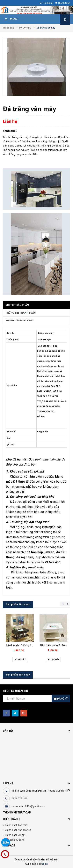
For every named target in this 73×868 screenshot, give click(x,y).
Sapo (44, 864)
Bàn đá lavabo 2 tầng (53, 645)
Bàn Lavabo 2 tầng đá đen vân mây (28, 645)
